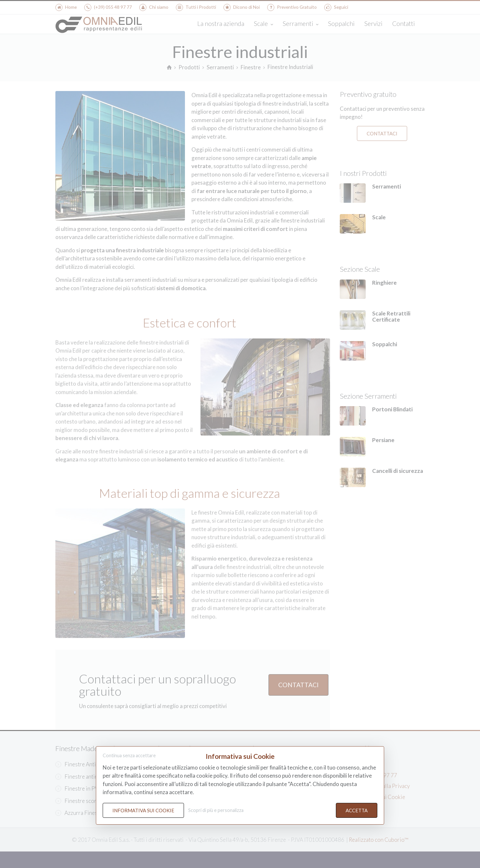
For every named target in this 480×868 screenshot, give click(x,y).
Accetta (357, 810)
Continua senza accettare (129, 756)
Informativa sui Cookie (143, 810)
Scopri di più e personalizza (216, 810)
